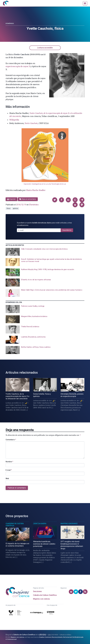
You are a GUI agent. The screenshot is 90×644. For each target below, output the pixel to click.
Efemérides (10, 24)
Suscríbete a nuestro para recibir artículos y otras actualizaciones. (44, 224)
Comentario (11, 440)
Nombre (9, 462)
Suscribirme (67, 230)
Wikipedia (14, 120)
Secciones (37, 591)
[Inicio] (6, 3)
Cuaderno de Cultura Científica (15, 525)
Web (7, 478)
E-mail (9, 470)
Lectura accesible (45, 48)
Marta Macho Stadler (36, 190)
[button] (55, 200)
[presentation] (45, 252)
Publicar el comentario (17, 488)
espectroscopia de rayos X (18, 66)
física (8, 208)
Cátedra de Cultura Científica (45, 595)
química (15, 208)
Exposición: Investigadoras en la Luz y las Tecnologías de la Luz (45, 184)
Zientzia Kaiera (40, 524)
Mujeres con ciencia (41, 599)
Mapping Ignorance (69, 524)
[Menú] (85, 3)
